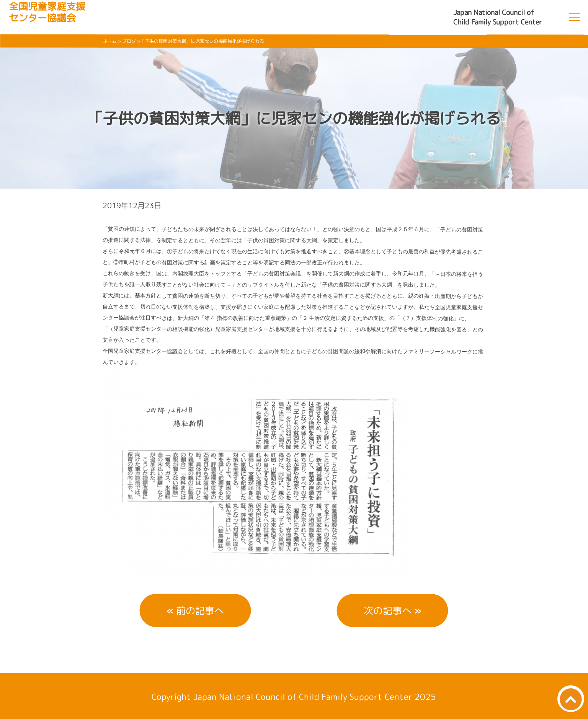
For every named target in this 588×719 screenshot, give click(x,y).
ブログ (129, 41)
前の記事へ (200, 611)
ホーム (110, 41)
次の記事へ (388, 611)
